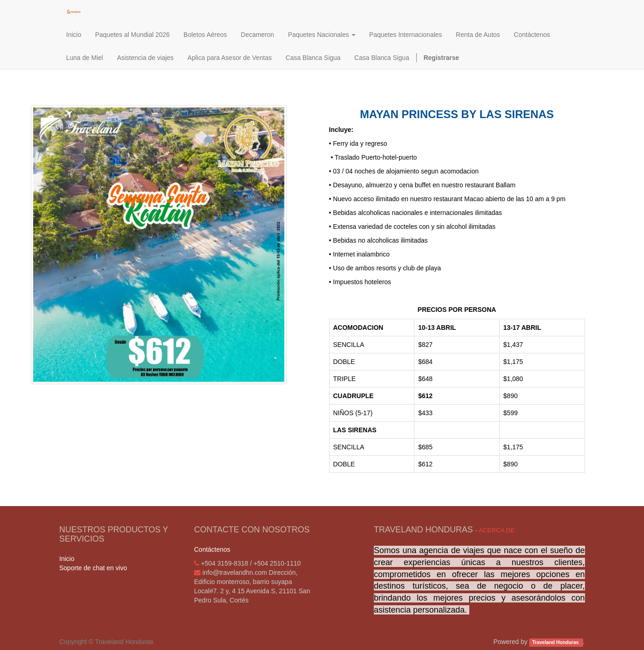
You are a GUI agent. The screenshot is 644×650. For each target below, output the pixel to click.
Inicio (67, 559)
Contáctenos (212, 549)
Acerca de (496, 530)
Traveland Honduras (556, 642)
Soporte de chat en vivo (93, 568)
